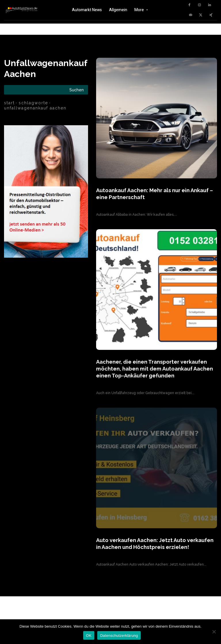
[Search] (77, 90)
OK (89, 636)
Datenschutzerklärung (119, 636)
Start (9, 103)
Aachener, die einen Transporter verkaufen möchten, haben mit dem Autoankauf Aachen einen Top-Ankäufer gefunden (150, 367)
